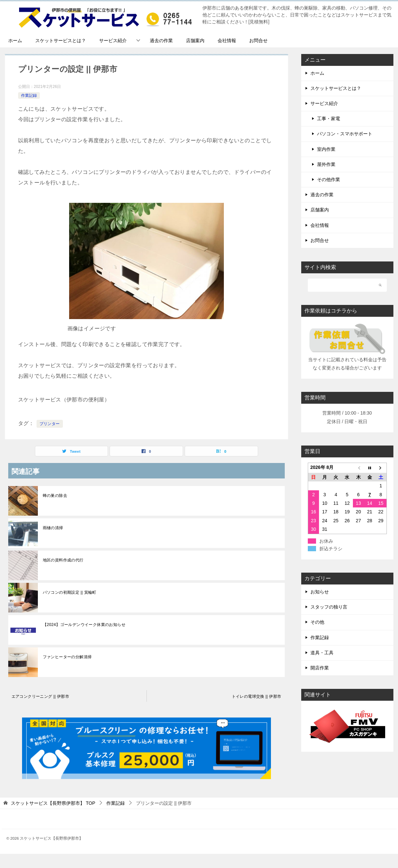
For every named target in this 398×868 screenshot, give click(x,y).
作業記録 (29, 95)
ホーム (15, 41)
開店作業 (320, 668)
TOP (53, 803)
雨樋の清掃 (53, 528)
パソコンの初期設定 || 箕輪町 (70, 592)
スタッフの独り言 (329, 607)
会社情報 (227, 41)
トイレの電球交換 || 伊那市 (257, 696)
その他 (317, 622)
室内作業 (326, 149)
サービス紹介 (113, 41)
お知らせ (320, 592)
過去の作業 (161, 41)
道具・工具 (322, 653)
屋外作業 (326, 164)
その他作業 (329, 179)
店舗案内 (195, 41)
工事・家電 (329, 119)
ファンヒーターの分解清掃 (67, 657)
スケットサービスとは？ (61, 41)
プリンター (50, 424)
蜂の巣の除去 (55, 496)
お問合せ (258, 41)
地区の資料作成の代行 (63, 560)
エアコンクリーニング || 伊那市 (40, 696)
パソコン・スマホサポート (345, 134)
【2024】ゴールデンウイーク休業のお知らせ (84, 625)
